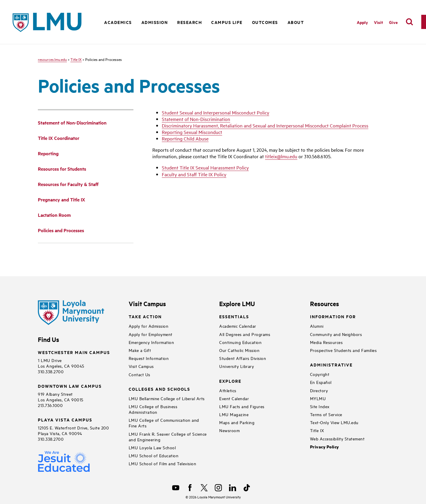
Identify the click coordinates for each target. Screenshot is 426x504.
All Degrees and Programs (245, 334)
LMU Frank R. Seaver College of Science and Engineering (168, 437)
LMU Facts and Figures (242, 406)
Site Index (320, 406)
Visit (379, 22)
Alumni (317, 326)
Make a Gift (140, 350)
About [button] (296, 22)
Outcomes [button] (265, 22)
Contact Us (139, 374)
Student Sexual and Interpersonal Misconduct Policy (216, 112)
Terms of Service (326, 414)
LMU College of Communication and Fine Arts (164, 423)
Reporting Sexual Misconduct (192, 132)
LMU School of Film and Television (163, 463)
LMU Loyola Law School (152, 447)
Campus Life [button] (227, 22)
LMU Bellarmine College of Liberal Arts (167, 398)
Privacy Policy (325, 447)
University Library (237, 366)
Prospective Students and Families (343, 350)
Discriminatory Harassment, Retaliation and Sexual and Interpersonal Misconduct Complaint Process (265, 125)
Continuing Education (240, 342)
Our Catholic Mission (239, 350)
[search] (409, 22)
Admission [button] (155, 22)
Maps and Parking (237, 422)
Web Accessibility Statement (337, 438)
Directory (319, 390)
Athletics (228, 390)
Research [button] (189, 22)
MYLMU (318, 398)
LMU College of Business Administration (153, 409)
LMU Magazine (234, 414)
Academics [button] (118, 22)
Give (393, 22)
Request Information (149, 358)
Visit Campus (141, 366)
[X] (204, 488)
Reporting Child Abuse (185, 138)
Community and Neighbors (336, 334)
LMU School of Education (154, 455)
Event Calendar (234, 398)
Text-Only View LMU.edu (334, 422)
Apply (362, 22)
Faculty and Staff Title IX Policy (194, 174)
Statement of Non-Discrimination (196, 119)
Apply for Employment (151, 334)
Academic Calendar (238, 326)
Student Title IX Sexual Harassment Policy (205, 167)
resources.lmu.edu (52, 59)
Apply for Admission (149, 326)
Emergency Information (151, 342)
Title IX (76, 59)
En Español (321, 382)
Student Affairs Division (243, 358)
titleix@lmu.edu (281, 156)
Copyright (320, 374)
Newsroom (229, 430)
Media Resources (326, 342)
